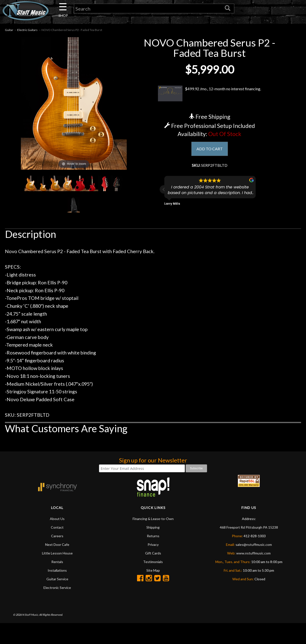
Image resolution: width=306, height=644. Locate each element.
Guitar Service (57, 581)
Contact (57, 529)
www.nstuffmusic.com (253, 555)
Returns (153, 538)
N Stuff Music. (30, 616)
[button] (164, 193)
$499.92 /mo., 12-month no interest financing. (210, 95)
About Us (57, 520)
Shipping (153, 529)
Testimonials (153, 563)
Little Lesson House (57, 555)
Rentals (57, 563)
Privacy (153, 546)
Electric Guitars (27, 32)
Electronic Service (57, 589)
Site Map (153, 572)
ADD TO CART (210, 151)
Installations (57, 572)
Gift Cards (153, 555)
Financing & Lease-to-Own (153, 520)
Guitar (9, 32)
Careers (57, 538)
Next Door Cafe (57, 546)
